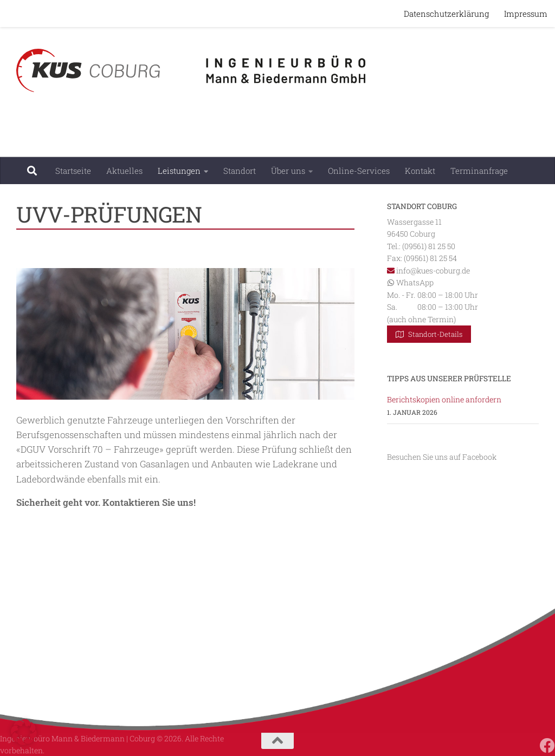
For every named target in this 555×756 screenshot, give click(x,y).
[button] (24, 732)
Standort (240, 171)
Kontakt (420, 171)
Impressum (526, 14)
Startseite (73, 171)
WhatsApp (415, 282)
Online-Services (359, 171)
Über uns (288, 171)
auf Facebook (473, 457)
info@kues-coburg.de (433, 271)
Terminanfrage (479, 171)
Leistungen (179, 171)
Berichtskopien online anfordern (444, 399)
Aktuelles (124, 171)
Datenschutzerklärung (446, 14)
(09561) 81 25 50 (429, 246)
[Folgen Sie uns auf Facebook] (547, 746)
